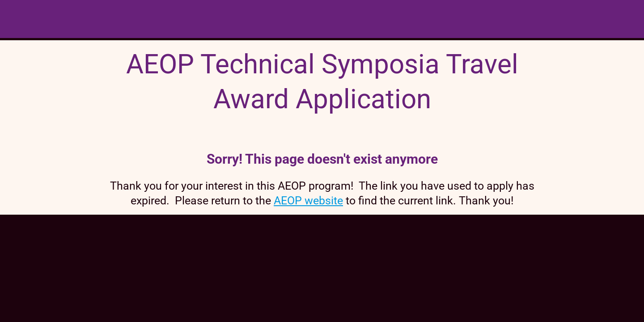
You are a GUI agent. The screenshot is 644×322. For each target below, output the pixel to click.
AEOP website (308, 201)
